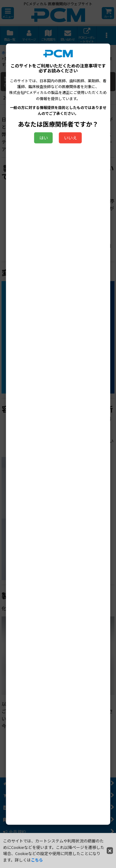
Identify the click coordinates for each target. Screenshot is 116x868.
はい (44, 138)
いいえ (71, 138)
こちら (37, 860)
